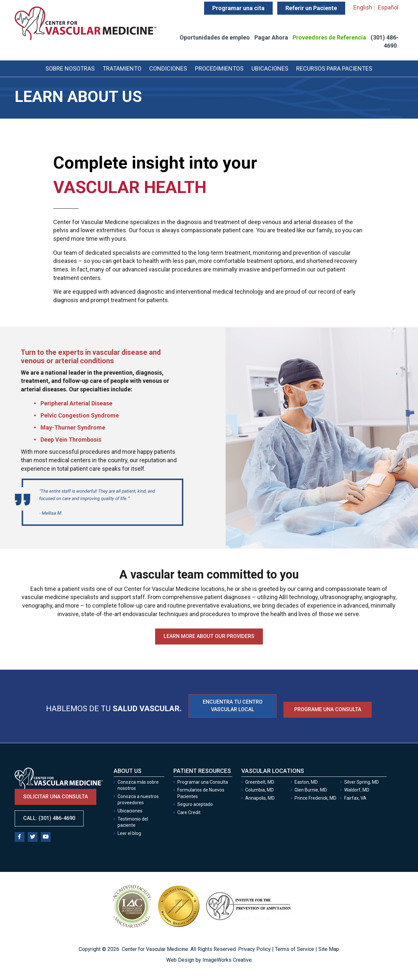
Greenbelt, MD (260, 782)
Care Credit (189, 812)
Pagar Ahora (271, 37)
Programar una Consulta (203, 782)
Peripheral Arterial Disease (76, 403)
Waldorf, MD (357, 790)
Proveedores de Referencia (329, 37)
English (363, 7)
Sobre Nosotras (70, 68)
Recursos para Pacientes (334, 68)
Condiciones (168, 68)
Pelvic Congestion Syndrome (80, 415)
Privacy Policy (254, 949)
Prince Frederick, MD (315, 798)
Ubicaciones (270, 68)
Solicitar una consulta (56, 797)
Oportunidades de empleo (215, 37)
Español (388, 7)
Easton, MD (306, 782)
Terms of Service (295, 949)
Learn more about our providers (209, 636)
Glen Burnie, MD (311, 790)
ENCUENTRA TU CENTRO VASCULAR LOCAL (233, 706)
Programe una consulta (328, 709)
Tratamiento (122, 68)
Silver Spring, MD (362, 782)
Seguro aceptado (195, 804)
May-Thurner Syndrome (73, 427)
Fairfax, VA (355, 798)
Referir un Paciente (311, 8)
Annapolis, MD (260, 798)
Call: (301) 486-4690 (49, 818)
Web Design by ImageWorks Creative (209, 960)
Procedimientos (219, 68)
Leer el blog (129, 833)
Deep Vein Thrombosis (71, 440)
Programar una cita (238, 8)
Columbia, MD (259, 790)
